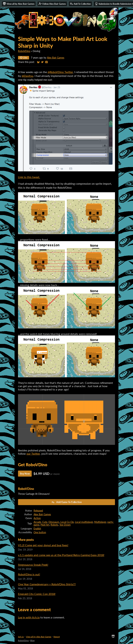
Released (38, 511)
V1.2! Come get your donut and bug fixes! (43, 545)
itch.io (21, 637)
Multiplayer (100, 522)
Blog (32, 640)
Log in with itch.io (29, 617)
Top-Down (65, 525)
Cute (45, 522)
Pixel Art (45, 525)
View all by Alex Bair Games (39, 637)
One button (40, 532)
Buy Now (25, 474)
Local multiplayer (84, 522)
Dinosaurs (54, 522)
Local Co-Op (67, 522)
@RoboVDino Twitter (60, 72)
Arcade (37, 522)
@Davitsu (27, 76)
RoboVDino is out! (29, 574)
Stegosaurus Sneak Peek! (33, 565)
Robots (54, 525)
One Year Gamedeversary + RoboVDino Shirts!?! (47, 584)
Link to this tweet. (29, 177)
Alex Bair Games (56, 58)
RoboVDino (24, 51)
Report (57, 637)
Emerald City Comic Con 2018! (37, 594)
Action (37, 518)
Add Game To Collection (67, 502)
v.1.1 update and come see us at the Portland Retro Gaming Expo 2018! (61, 555)
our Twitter (33, 454)
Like (24, 58)
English (37, 529)
